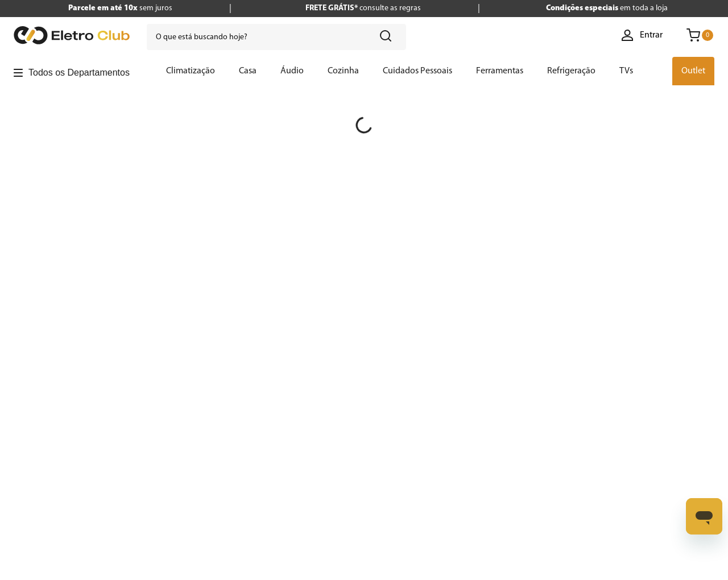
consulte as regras (363, 8)
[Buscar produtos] (388, 37)
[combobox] (276, 37)
